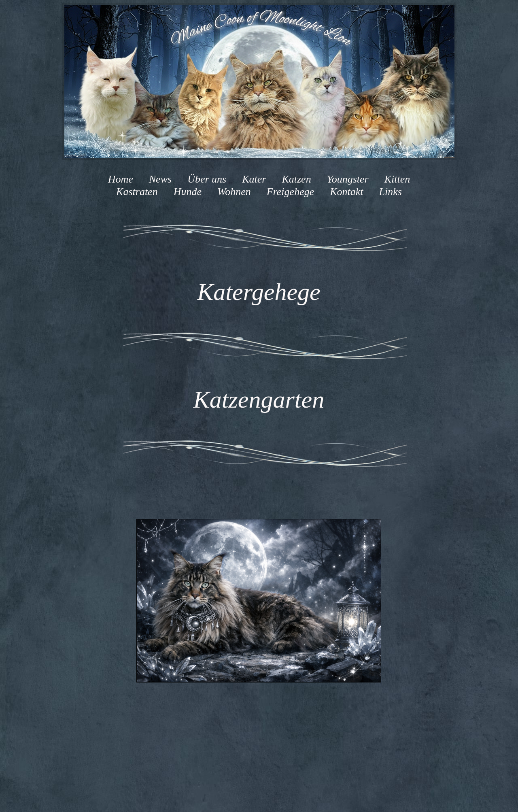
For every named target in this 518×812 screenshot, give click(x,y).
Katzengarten (259, 400)
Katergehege (259, 292)
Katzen (296, 179)
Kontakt (345, 192)
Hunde (188, 192)
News (160, 179)
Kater (254, 179)
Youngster (348, 179)
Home (121, 179)
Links (389, 192)
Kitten (397, 179)
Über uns (207, 179)
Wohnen (234, 192)
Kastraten (137, 192)
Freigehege (290, 192)
